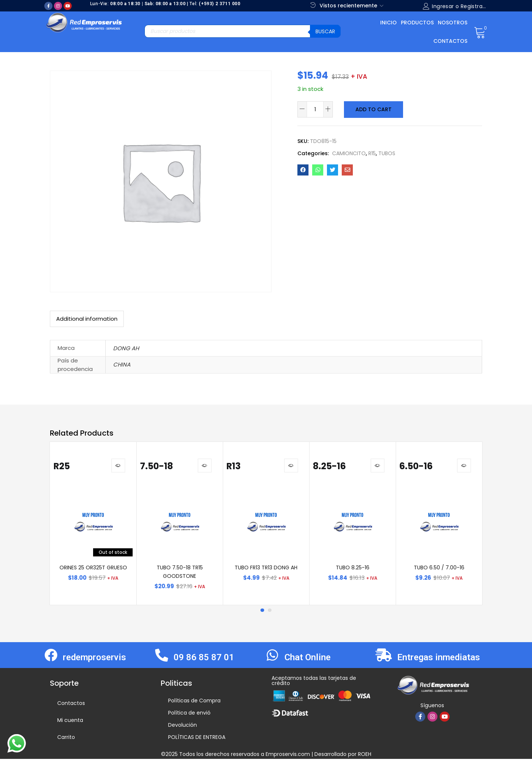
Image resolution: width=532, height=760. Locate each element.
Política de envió (189, 714)
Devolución (183, 726)
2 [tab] (270, 611)
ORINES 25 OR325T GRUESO (93, 569)
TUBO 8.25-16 (353, 569)
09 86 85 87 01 (204, 658)
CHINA (122, 364)
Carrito (66, 738)
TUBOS (387, 153)
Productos (417, 23)
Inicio (388, 23)
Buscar (325, 31)
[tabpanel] (93, 524)
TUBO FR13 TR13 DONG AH (266, 569)
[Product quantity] (315, 109)
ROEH (365, 755)
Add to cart (373, 109)
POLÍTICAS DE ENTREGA (197, 738)
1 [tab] (262, 611)
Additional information (87, 319)
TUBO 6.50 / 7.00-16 (439, 569)
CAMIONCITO (349, 153)
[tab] (87, 319)
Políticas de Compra (194, 702)
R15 (372, 153)
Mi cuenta (70, 721)
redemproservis (94, 658)
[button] (480, 32)
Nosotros (453, 23)
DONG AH (126, 348)
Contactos (450, 41)
